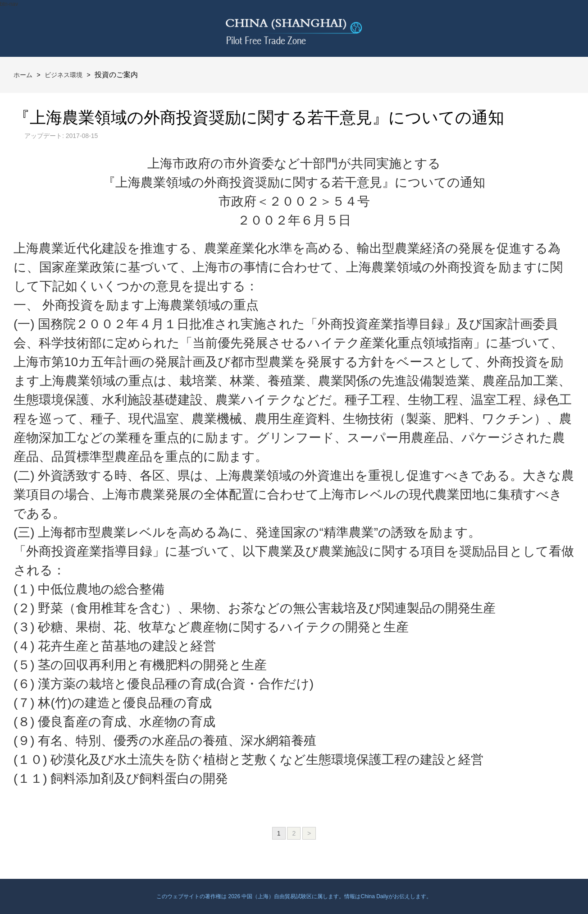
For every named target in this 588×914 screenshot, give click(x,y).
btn (560, 28)
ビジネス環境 (64, 75)
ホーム (23, 75)
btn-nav (9, 4)
